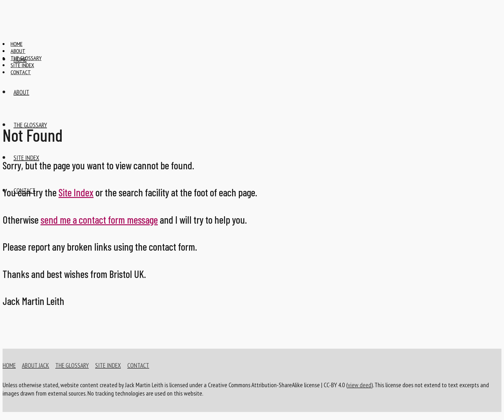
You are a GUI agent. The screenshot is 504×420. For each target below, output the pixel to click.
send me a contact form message (99, 219)
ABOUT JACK (36, 365)
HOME (9, 365)
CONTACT (138, 365)
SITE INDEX (108, 365)
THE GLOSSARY (72, 365)
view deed (360, 385)
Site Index (76, 192)
